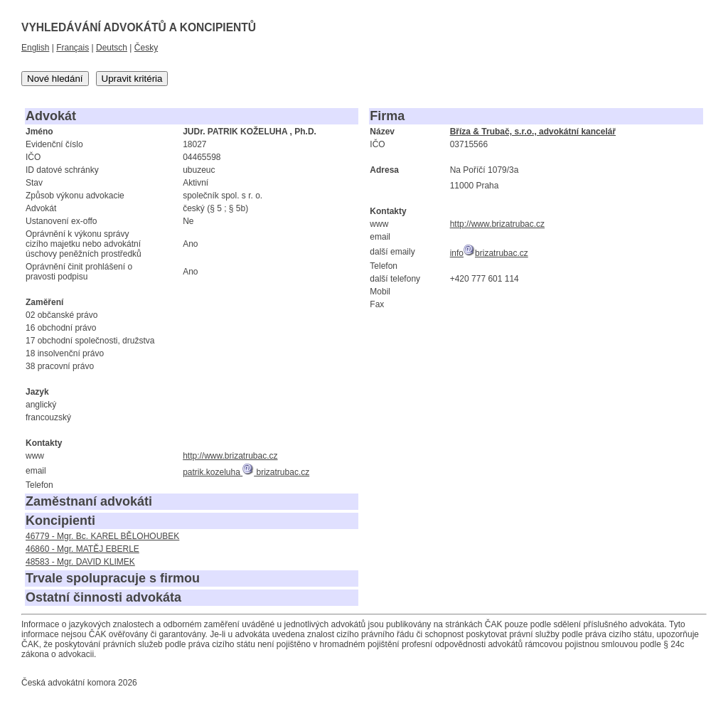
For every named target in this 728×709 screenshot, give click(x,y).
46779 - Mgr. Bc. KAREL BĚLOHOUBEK (102, 536)
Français (73, 48)
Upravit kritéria (132, 79)
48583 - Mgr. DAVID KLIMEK (80, 562)
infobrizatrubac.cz (489, 253)
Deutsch (112, 48)
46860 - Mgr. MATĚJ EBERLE (82, 549)
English (35, 48)
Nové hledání (55, 79)
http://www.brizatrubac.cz (230, 456)
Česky (146, 48)
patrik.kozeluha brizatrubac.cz (246, 472)
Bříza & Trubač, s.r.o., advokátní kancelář (533, 132)
